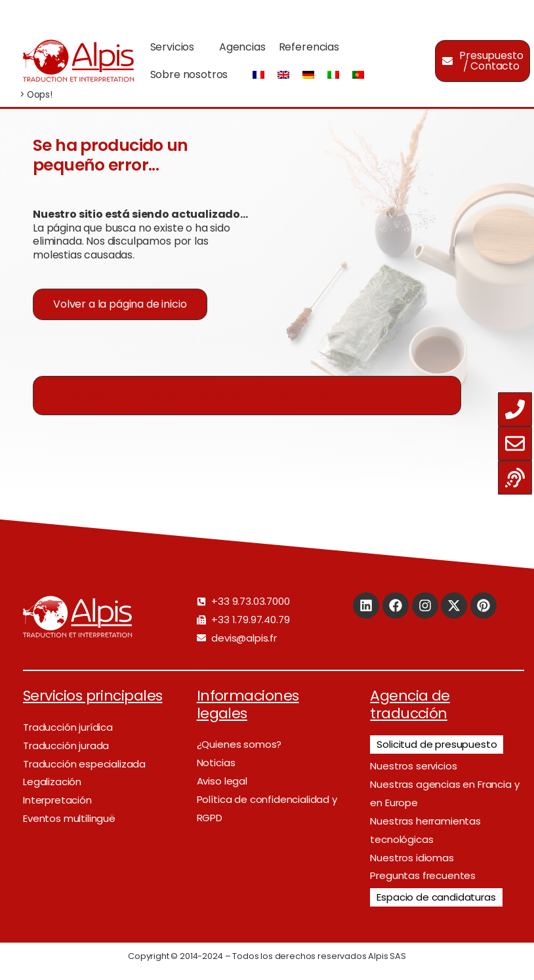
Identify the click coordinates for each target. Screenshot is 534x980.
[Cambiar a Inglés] (283, 75)
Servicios (173, 47)
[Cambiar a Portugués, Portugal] (358, 75)
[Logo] (78, 61)
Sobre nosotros (189, 74)
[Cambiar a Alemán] (308, 75)
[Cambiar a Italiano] (333, 75)
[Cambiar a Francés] (258, 75)
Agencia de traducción (410, 704)
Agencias (242, 47)
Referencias (309, 47)
